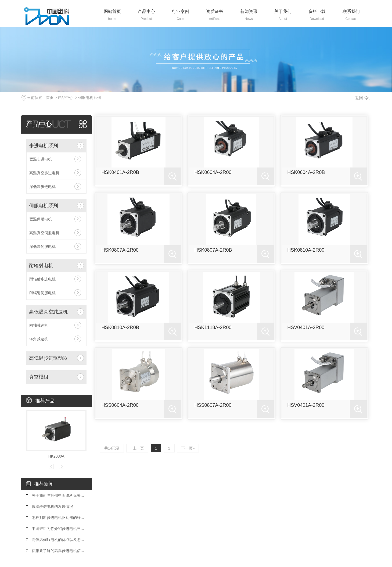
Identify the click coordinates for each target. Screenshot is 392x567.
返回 (362, 98)
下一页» (188, 448)
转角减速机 (39, 339)
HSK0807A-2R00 (120, 250)
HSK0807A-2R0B (213, 250)
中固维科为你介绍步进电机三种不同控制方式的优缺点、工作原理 (59, 529)
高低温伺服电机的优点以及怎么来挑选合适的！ (59, 540)
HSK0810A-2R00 (306, 250)
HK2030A (56, 456)
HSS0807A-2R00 (213, 405)
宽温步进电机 (41, 159)
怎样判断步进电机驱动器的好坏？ (59, 518)
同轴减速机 (39, 325)
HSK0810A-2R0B (120, 327)
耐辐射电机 (41, 266)
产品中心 (65, 98)
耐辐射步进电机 (42, 279)
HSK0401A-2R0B (120, 172)
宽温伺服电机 (41, 219)
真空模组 (39, 377)
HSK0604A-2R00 (213, 172)
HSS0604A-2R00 (120, 405)
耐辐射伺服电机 (42, 293)
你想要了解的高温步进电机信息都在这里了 (59, 551)
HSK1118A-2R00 (213, 327)
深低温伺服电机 (42, 247)
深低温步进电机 (42, 187)
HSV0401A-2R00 (306, 327)
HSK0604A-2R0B (306, 172)
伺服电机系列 (89, 98)
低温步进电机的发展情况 (52, 507)
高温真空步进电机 (44, 173)
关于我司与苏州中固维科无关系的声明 (59, 495)
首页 (50, 98)
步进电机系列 (44, 146)
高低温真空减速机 (48, 312)
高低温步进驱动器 (48, 358)
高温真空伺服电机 (44, 233)
